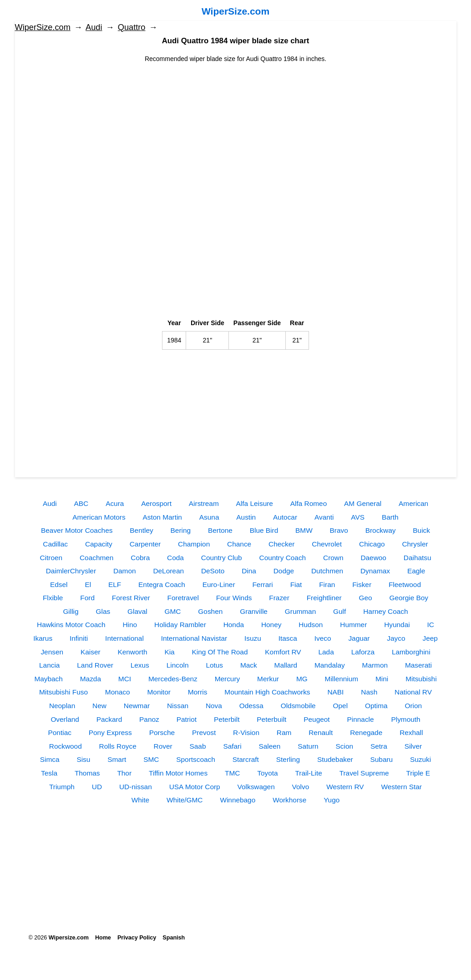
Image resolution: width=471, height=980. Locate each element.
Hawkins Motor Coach (71, 625)
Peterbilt (227, 719)
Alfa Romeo (309, 503)
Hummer (353, 625)
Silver (413, 746)
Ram (284, 732)
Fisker (362, 584)
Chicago (372, 544)
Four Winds (234, 598)
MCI (125, 679)
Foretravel (183, 598)
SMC (151, 759)
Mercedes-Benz (173, 679)
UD (97, 787)
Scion (345, 746)
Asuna (209, 517)
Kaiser (91, 652)
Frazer (279, 598)
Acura (115, 503)
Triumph (62, 787)
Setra (379, 746)
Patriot (187, 719)
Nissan (178, 706)
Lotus (214, 665)
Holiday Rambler (180, 625)
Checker (281, 544)
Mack (249, 665)
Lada (326, 652)
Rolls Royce (118, 746)
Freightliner (324, 598)
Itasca (288, 638)
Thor (124, 773)
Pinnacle (361, 719)
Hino (130, 625)
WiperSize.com (235, 11)
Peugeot (317, 719)
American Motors (99, 517)
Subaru (382, 759)
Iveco (323, 638)
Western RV (345, 787)
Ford (87, 598)
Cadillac (55, 544)
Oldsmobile (298, 706)
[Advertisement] (236, 128)
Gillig (71, 611)
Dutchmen (327, 571)
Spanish (174, 938)
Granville (254, 611)
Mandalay (330, 665)
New (99, 706)
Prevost (204, 732)
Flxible (53, 598)
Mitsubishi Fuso (63, 692)
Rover (163, 746)
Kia (169, 652)
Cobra (140, 558)
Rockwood (66, 746)
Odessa (251, 706)
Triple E (418, 773)
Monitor (159, 692)
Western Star (401, 787)
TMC (232, 773)
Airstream (204, 503)
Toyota (267, 773)
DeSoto (213, 571)
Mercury (228, 679)
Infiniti (79, 638)
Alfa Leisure (255, 503)
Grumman (300, 611)
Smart (117, 759)
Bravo (339, 530)
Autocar (285, 517)
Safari (232, 746)
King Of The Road (220, 652)
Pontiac (60, 732)
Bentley (141, 530)
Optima (376, 706)
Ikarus (43, 638)
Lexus (140, 665)
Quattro (132, 27)
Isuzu (253, 638)
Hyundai (397, 625)
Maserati (418, 665)
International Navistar (194, 638)
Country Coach (283, 558)
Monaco (118, 692)
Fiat (296, 584)
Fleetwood (405, 584)
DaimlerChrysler (71, 571)
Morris (198, 692)
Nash (369, 692)
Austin (246, 517)
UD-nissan (136, 787)
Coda (175, 558)
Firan (327, 584)
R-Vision (246, 732)
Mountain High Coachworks (267, 692)
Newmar (137, 706)
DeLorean (168, 571)
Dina (249, 571)
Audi (94, 27)
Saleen (270, 746)
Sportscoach (196, 759)
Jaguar (359, 638)
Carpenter (145, 544)
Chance (239, 544)
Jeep (430, 638)
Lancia (49, 665)
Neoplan (62, 706)
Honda (234, 625)
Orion (413, 706)
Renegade (366, 732)
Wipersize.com (69, 938)
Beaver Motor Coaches (77, 530)
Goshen (210, 611)
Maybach (48, 679)
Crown (333, 558)
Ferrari (262, 584)
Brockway (381, 530)
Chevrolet (327, 544)
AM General (363, 503)
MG (302, 679)
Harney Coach (385, 611)
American (413, 503)
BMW (304, 530)
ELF (115, 584)
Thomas (87, 773)
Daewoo (373, 558)
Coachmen (96, 558)
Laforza (363, 652)
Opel (341, 706)
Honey (271, 625)
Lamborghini (411, 652)
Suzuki (420, 759)
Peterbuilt (271, 719)
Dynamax (375, 571)
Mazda (91, 679)
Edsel (59, 584)
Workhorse (289, 800)
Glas (103, 611)
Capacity (99, 544)
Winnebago (238, 800)
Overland (65, 719)
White (140, 800)
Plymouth (405, 719)
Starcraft (246, 759)
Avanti (324, 517)
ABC (81, 503)
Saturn (308, 746)
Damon (125, 571)
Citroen (51, 558)
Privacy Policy (137, 938)
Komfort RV (283, 652)
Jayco (396, 638)
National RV (413, 692)
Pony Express (110, 732)
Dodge (284, 571)
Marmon (375, 665)
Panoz (149, 719)
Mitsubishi (421, 679)
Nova (214, 706)
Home (103, 938)
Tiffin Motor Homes (178, 773)
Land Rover (95, 665)
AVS (358, 517)
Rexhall (411, 732)
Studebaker (335, 759)
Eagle (416, 571)
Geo (366, 598)
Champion (194, 544)
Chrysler (415, 544)
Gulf (339, 611)
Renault (321, 732)
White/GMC (185, 800)
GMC (173, 611)
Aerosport (156, 503)
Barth (390, 517)
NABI (335, 692)
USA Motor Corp (195, 787)
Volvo (301, 787)
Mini (382, 679)
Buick (421, 530)
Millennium (342, 679)
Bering (181, 530)
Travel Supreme (364, 773)
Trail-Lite (308, 773)
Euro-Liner (219, 584)
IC (431, 625)
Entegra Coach (162, 584)
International (124, 638)
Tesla (49, 773)
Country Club (222, 558)
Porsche (162, 732)
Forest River (131, 598)
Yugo (332, 800)
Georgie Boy (409, 598)
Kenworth (132, 652)
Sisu (83, 759)
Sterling (288, 759)
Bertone (220, 530)
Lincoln (178, 665)
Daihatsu (418, 558)
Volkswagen (256, 787)
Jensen (52, 652)
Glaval (137, 611)
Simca (50, 759)
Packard (109, 719)
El (88, 584)
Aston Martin (162, 517)
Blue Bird (264, 530)
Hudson (311, 625)
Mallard (286, 665)
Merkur (268, 679)
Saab (198, 746)
